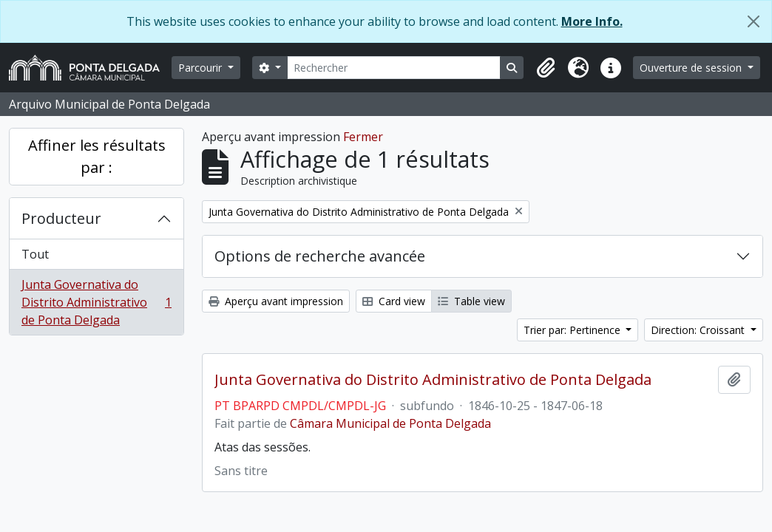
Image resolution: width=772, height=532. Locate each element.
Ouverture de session (692, 68)
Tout (35, 254)
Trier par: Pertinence (573, 330)
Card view (394, 301)
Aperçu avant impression (276, 301)
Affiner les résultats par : (97, 156)
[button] (546, 68)
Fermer (363, 137)
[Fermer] (754, 21)
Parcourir (202, 68)
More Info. (592, 21)
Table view (471, 301)
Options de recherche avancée (320, 256)
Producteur (61, 218)
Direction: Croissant (699, 330)
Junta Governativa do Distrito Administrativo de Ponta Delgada (96, 302)
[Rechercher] (394, 68)
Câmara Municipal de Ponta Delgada (390, 423)
